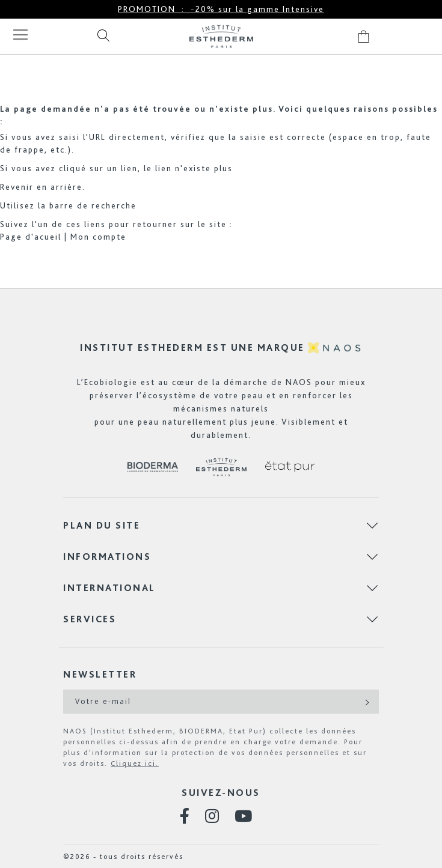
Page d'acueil (31, 237)
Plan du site (102, 525)
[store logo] (221, 36)
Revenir (17, 187)
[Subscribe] (366, 702)
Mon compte (98, 237)
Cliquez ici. (135, 763)
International (109, 588)
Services (90, 619)
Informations (107, 557)
